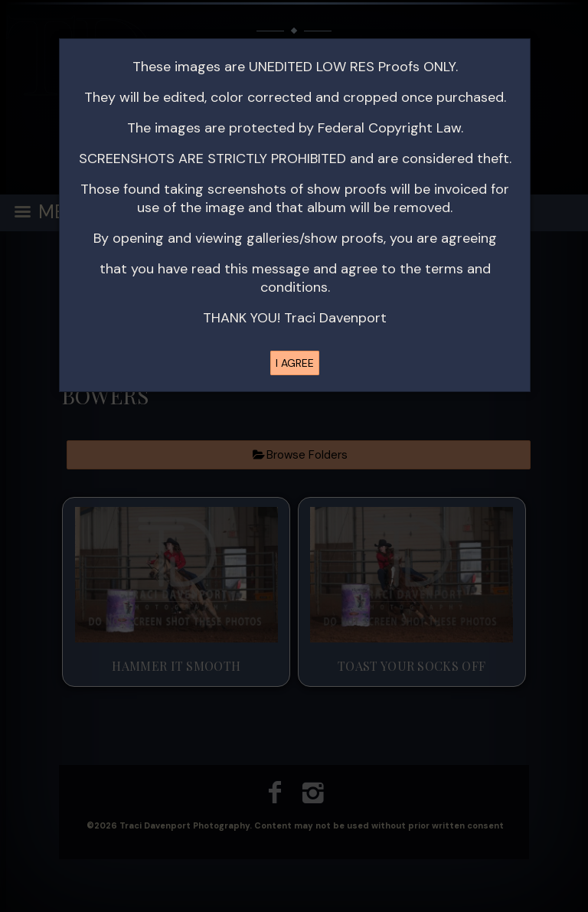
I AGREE (295, 363)
